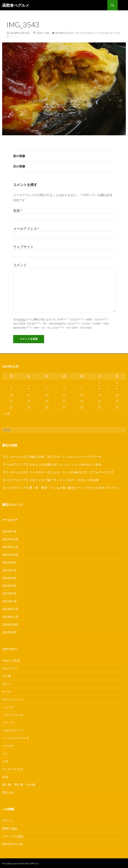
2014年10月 (10, 624)
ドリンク (8, 722)
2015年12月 (10, 538)
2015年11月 (10, 546)
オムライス (10, 668)
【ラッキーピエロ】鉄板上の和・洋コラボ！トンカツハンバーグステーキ (52, 456)
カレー (7, 683)
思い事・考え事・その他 (19, 784)
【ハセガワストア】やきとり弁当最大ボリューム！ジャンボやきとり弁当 (52, 464)
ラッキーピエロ (13, 768)
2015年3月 (9, 585)
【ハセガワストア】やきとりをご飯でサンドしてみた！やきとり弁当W (50, 479)
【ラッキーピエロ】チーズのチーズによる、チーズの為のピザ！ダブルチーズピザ (58, 471)
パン (5, 753)
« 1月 (7, 413)
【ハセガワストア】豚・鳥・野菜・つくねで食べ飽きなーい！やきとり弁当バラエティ (61, 487)
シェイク (8, 706)
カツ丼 (7, 675)
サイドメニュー (13, 699)
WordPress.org (12, 843)
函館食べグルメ (16, 5)
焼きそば (8, 792)
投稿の (10, 828)
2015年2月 (9, 593)
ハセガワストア (13, 730)
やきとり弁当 (11, 660)
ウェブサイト (23, 247)
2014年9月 (9, 632)
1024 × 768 (43, 33)
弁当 (5, 776)
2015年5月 (9, 570)
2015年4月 (9, 577)
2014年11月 (10, 616)
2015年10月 (10, 554)
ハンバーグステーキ (16, 737)
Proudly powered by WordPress (20, 863)
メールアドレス (26, 228)
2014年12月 (10, 608)
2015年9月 (9, 562)
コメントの (13, 835)
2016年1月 (9, 531)
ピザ (5, 761)
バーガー (8, 745)
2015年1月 (9, 601)
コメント (20, 265)
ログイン (8, 820)
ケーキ (7, 691)
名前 (18, 210)
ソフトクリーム (13, 714)
